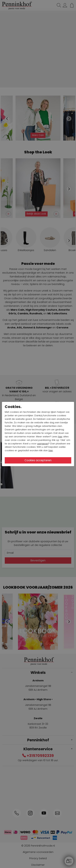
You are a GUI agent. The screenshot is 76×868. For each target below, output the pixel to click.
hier (60, 437)
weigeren (43, 444)
